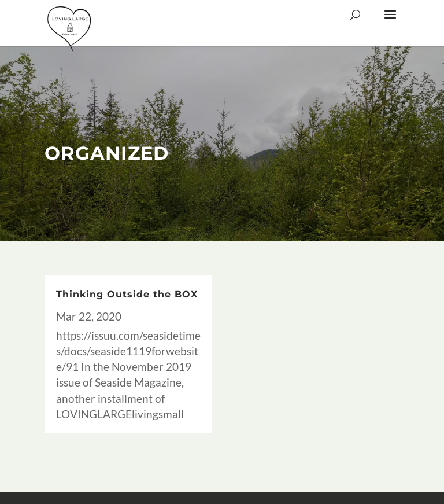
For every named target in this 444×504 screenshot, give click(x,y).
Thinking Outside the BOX (127, 294)
